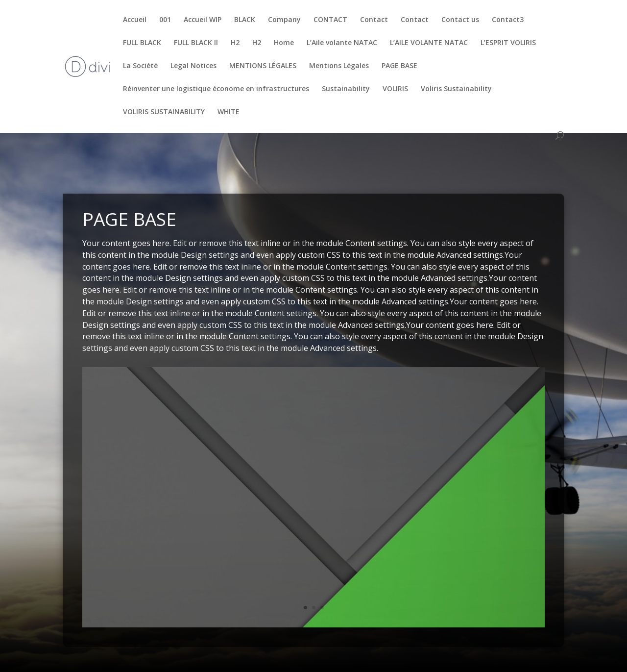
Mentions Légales (339, 66)
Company (284, 20)
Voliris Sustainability (456, 89)
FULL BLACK (142, 43)
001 (165, 20)
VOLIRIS (395, 89)
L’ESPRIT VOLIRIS (508, 43)
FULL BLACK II (196, 43)
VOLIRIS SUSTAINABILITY (164, 112)
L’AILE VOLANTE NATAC (429, 43)
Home (284, 43)
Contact (374, 20)
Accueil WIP (203, 20)
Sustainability (346, 89)
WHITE (229, 112)
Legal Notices (193, 66)
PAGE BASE (399, 66)
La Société (140, 66)
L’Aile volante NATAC (342, 43)
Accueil (135, 20)
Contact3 (508, 20)
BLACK (245, 20)
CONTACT (330, 20)
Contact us (460, 20)
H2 (235, 43)
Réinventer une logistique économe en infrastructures (216, 89)
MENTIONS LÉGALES (263, 66)
